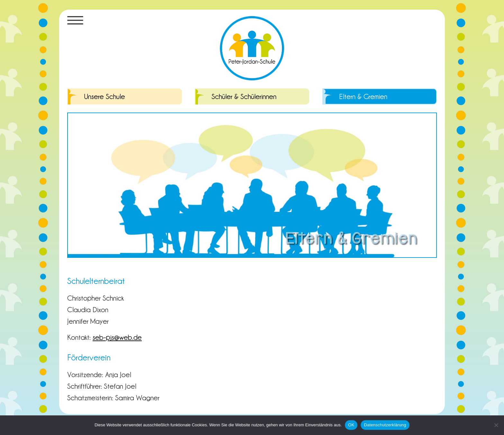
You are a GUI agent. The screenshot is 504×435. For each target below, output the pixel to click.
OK (351, 425)
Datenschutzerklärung (385, 425)
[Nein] (496, 425)
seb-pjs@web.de (117, 337)
